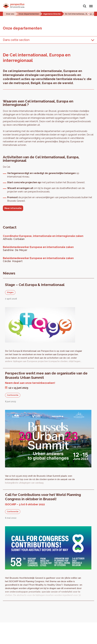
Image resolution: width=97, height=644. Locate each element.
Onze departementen (29, 14)
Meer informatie (13, 208)
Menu (90, 5)
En (93, 14)
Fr (85, 14)
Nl (89, 14)
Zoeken (85, 6)
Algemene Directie (52, 14)
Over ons (10, 14)
